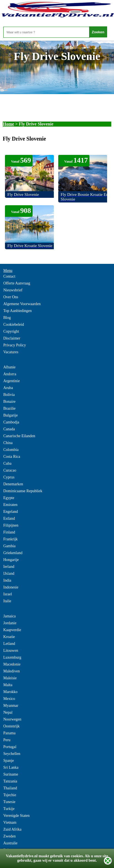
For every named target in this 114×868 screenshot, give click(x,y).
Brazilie (9, 408)
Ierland (9, 567)
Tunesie (9, 802)
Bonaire (9, 402)
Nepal (8, 712)
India (7, 580)
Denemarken (13, 484)
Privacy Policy (15, 345)
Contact (9, 276)
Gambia (9, 546)
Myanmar (11, 706)
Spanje (9, 761)
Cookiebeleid (14, 325)
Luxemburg (12, 657)
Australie (10, 843)
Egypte (9, 498)
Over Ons (11, 297)
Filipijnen (11, 525)
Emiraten (10, 505)
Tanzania (10, 781)
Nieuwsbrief (13, 290)
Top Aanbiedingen (18, 311)
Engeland (11, 512)
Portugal (10, 747)
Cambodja (11, 422)
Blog (7, 318)
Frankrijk (10, 539)
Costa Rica (12, 457)
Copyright (11, 331)
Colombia (11, 450)
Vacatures (11, 352)
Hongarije (11, 560)
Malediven (12, 671)
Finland (9, 532)
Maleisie (10, 678)
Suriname (11, 774)
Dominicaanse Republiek (23, 491)
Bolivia (9, 395)
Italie (7, 601)
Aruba (8, 388)
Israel (8, 594)
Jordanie (10, 623)
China (8, 443)
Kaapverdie (12, 630)
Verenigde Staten (16, 816)
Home (8, 124)
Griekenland (13, 553)
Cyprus (9, 477)
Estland (9, 518)
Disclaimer (12, 338)
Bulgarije (10, 415)
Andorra (10, 374)
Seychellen (12, 754)
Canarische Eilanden (19, 436)
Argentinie (12, 381)
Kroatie (9, 637)
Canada (9, 429)
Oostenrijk (11, 726)
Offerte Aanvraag (17, 283)
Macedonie (12, 664)
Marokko (10, 692)
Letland (9, 644)
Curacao (10, 470)
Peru (7, 740)
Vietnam (10, 822)
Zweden (10, 836)
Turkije (9, 809)
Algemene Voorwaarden (22, 304)
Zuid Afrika (12, 829)
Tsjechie (10, 795)
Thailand (10, 788)
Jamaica (10, 616)
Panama (9, 733)
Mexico (9, 699)
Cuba (7, 463)
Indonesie (11, 587)
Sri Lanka (11, 767)
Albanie (9, 367)
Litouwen (11, 651)
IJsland (9, 573)
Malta (8, 685)
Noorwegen (12, 719)
